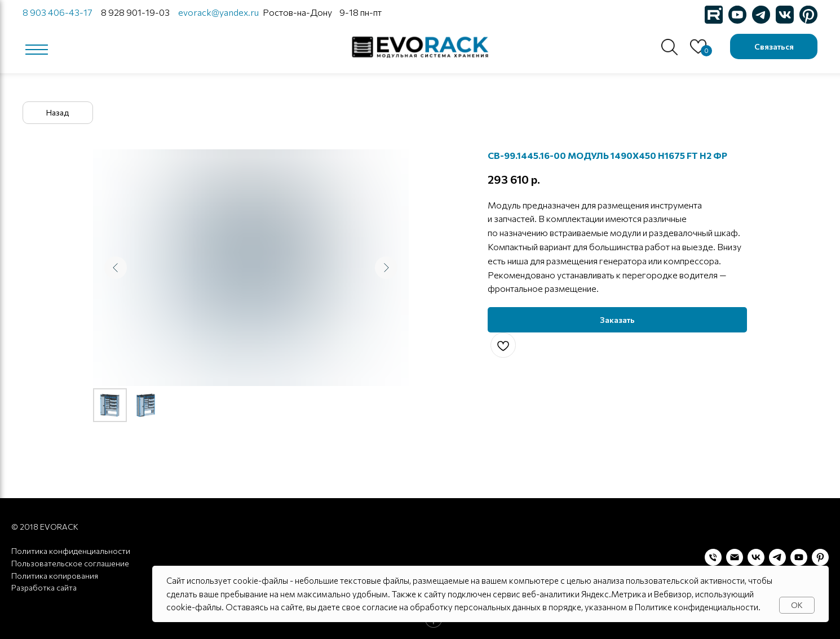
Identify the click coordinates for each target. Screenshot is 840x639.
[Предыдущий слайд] (116, 268)
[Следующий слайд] (386, 268)
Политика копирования (55, 576)
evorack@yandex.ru (218, 12)
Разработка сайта (44, 587)
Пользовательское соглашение (70, 563)
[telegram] (777, 557)
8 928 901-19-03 (135, 12)
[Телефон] (713, 557)
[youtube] (799, 557)
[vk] (756, 557)
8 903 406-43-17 (57, 12)
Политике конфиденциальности (697, 607)
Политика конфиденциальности (71, 551)
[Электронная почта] (735, 557)
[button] (774, 46)
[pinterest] (820, 557)
